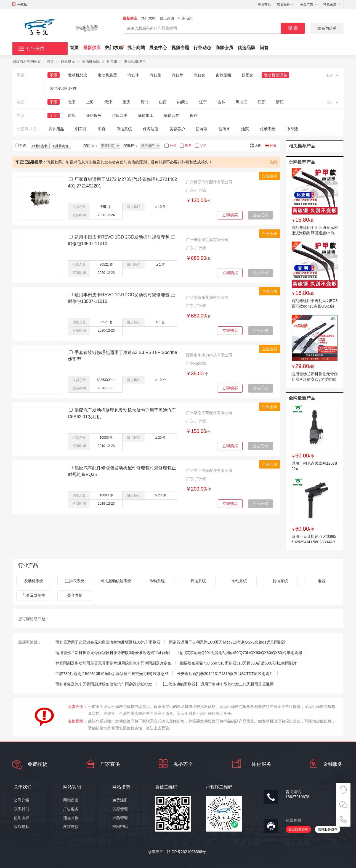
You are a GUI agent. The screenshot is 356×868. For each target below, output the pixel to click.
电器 (322, 581)
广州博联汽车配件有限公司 (209, 182)
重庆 (126, 102)
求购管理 (120, 818)
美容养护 (177, 129)
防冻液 (202, 129)
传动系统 (268, 129)
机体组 (112, 61)
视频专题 (180, 48)
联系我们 (22, 809)
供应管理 (120, 809)
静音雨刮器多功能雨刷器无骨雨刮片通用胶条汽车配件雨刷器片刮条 (113, 663)
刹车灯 (81, 129)
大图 (258, 145)
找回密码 (120, 827)
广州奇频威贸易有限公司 (207, 240)
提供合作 (172, 115)
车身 (102, 129)
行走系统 (198, 581)
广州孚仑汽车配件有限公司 (209, 413)
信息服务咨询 (328, 829)
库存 (194, 115)
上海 (90, 102)
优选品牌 (246, 48)
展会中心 (158, 48)
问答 (264, 48)
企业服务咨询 (298, 829)
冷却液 (292, 129)
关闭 (273, 162)
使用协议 (22, 818)
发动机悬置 (107, 75)
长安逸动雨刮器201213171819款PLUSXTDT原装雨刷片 (225, 674)
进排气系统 (75, 581)
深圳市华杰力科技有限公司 (209, 355)
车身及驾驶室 (34, 595)
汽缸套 (200, 75)
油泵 (245, 129)
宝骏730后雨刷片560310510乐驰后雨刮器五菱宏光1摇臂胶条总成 (112, 674)
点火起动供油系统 (116, 581)
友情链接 (71, 827)
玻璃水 (224, 129)
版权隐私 (22, 827)
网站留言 (71, 800)
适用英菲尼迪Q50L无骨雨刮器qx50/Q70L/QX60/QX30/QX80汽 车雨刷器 (240, 653)
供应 (72, 115)
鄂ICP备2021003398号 (186, 852)
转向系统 (280, 581)
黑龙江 (241, 102)
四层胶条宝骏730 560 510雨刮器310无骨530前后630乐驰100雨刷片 (238, 663)
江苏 (262, 102)
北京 (72, 102)
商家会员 (224, 48)
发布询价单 (327, 28)
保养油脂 (151, 129)
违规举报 (71, 818)
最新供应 (130, 18)
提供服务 (94, 115)
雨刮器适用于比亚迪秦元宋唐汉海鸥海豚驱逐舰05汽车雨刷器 (315, 233)
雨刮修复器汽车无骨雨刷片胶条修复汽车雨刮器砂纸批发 (104, 684)
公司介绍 (22, 800)
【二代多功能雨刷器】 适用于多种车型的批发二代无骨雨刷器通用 (217, 684)
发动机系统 (91, 61)
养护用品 (56, 129)
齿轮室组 (224, 75)
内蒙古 (183, 102)
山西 (163, 102)
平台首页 (264, 4)
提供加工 (146, 115)
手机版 (22, 4)
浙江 (280, 102)
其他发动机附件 (63, 88)
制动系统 (239, 581)
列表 (273, 145)
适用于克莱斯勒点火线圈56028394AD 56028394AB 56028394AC (314, 542)
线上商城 (167, 18)
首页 (74, 48)
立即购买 (230, 215)
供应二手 (120, 115)
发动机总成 (78, 75)
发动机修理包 (135, 61)
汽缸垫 (177, 75)
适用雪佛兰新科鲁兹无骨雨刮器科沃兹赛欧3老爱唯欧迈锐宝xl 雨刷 (315, 379)
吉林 (221, 102)
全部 (54, 115)
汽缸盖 (155, 75)
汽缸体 (133, 75)
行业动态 (185, 18)
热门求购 (148, 18)
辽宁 (203, 102)
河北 (145, 102)
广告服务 (71, 809)
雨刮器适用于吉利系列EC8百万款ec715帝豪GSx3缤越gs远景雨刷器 (314, 306)
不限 (54, 75)
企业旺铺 (261, 215)
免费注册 (120, 800)
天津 (108, 102)
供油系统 (124, 129)
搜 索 (293, 28)
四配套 (248, 75)
